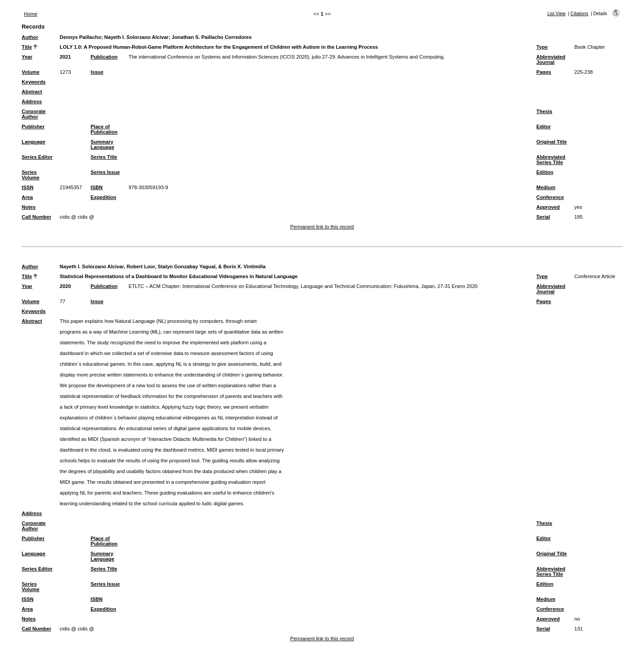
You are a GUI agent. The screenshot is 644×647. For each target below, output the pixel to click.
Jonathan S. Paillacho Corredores (212, 37)
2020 (66, 286)
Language (34, 142)
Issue (97, 72)
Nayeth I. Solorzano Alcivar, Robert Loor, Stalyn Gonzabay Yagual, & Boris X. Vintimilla (163, 266)
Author (30, 37)
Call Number (37, 217)
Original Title (551, 142)
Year (27, 57)
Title (27, 47)
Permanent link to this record (322, 227)
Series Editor (37, 157)
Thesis (544, 111)
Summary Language (103, 144)
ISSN (28, 187)
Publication (104, 57)
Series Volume (31, 175)
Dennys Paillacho (81, 37)
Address (32, 101)
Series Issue (105, 172)
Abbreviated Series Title (551, 160)
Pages (544, 72)
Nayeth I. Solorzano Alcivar (136, 37)
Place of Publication (104, 129)
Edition (545, 172)
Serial (543, 217)
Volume (31, 72)
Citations (580, 14)
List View (557, 14)
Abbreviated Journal (551, 59)
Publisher (33, 127)
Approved (548, 207)
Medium (546, 187)
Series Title (104, 157)
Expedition (104, 197)
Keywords (34, 82)
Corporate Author (34, 114)
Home (31, 14)
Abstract (32, 92)
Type (542, 47)
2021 (66, 57)
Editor (543, 127)
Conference (550, 197)
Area (28, 197)
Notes (29, 207)
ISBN (97, 187)
